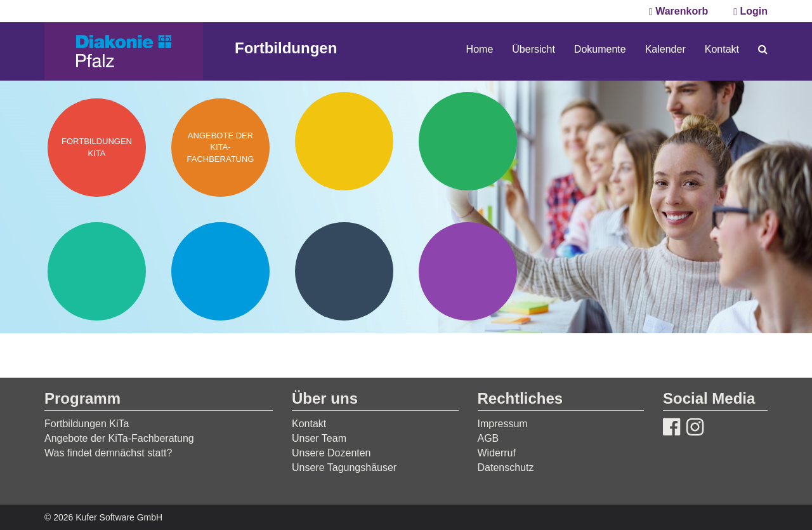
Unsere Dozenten (331, 453)
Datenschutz (506, 467)
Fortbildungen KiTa (87, 424)
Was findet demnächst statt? (108, 453)
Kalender (665, 49)
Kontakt (722, 49)
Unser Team (319, 438)
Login (750, 11)
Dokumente (600, 49)
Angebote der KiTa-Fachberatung (119, 438)
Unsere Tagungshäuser (344, 467)
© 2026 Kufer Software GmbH (103, 517)
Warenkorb (678, 11)
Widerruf (497, 453)
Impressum (503, 424)
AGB (488, 438)
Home (480, 49)
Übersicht (534, 49)
